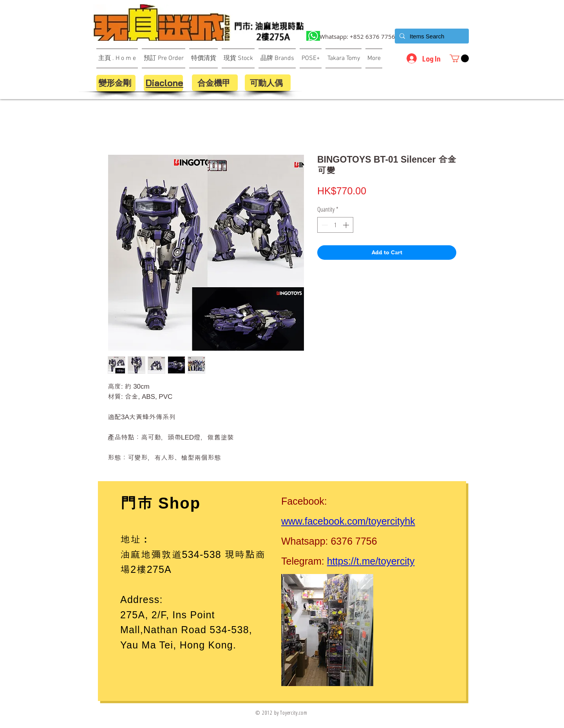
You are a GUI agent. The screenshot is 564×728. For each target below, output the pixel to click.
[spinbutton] (335, 225)
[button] (459, 58)
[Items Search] (431, 36)
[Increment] (347, 225)
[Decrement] (324, 225)
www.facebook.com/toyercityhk (348, 521)
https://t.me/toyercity (371, 561)
